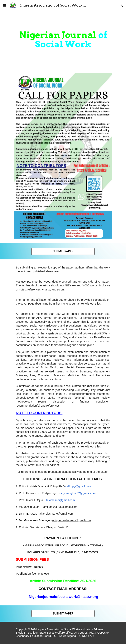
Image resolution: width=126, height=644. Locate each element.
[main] (63, 40)
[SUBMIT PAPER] (63, 251)
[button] (5, 5)
